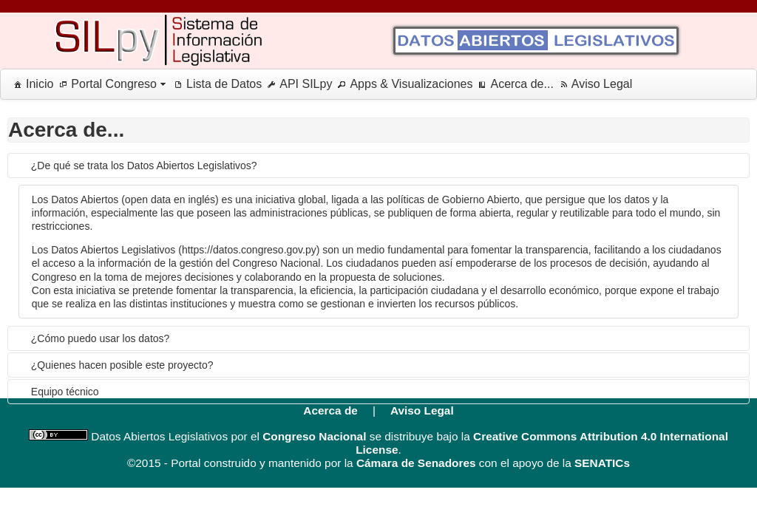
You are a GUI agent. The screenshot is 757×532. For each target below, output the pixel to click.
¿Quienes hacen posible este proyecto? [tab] (122, 365)
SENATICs (602, 463)
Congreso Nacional (314, 436)
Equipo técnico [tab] (65, 392)
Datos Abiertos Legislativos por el (174, 436)
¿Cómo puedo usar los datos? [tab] (101, 338)
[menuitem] (31, 84)
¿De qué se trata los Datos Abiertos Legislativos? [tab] (144, 166)
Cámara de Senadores (416, 463)
